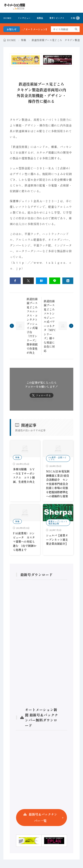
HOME (7, 18)
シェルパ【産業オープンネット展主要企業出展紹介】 (57, 539)
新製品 (40, 18)
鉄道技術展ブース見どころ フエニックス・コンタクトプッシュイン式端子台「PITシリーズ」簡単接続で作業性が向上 (33, 326)
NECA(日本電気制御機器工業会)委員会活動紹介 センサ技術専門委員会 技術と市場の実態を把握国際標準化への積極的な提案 (58, 484)
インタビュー (24, 18)
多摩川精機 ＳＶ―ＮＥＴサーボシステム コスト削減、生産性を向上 (24, 475)
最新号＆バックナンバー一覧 (43, 817)
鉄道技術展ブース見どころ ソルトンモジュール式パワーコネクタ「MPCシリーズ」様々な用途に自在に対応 (51, 326)
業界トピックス (57, 18)
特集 (24, 40)
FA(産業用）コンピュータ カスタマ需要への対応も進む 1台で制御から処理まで (25, 541)
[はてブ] (41, 281)
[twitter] (28, 281)
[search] (76, 29)
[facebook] (15, 281)
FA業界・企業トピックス (57, 458)
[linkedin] (68, 281)
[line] (55, 281)
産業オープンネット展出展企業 (58, 522)
